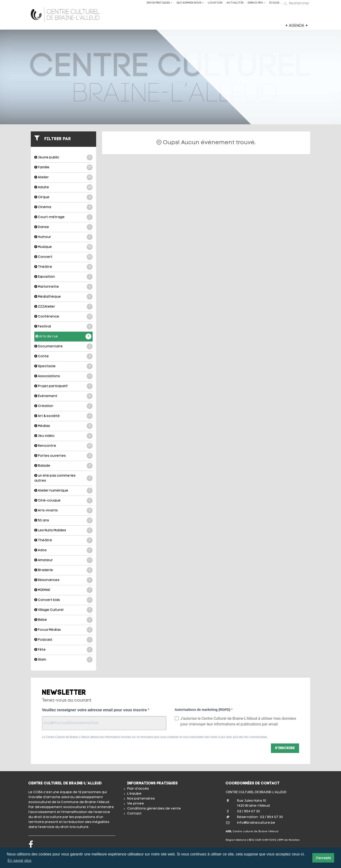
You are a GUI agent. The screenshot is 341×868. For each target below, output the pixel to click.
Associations (63, 376)
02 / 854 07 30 (249, 812)
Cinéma (63, 207)
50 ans (63, 521)
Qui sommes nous (190, 3)
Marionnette (63, 287)
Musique (63, 247)
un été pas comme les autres (63, 478)
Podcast (63, 640)
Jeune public (63, 158)
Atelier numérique (63, 491)
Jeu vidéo (63, 436)
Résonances (63, 580)
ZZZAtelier (63, 307)
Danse (63, 227)
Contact (134, 814)
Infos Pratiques (159, 3)
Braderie (63, 570)
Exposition (63, 277)
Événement (63, 396)
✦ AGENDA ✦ (296, 26)
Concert (63, 257)
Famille (63, 168)
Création (63, 406)
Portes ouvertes (63, 456)
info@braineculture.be (256, 823)
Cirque (63, 197)
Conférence (63, 317)
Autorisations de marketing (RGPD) (203, 710)
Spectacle (63, 366)
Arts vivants (63, 511)
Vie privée (136, 804)
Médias (63, 426)
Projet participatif (63, 386)
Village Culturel (63, 610)
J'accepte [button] (323, 858)
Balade (63, 466)
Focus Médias (63, 630)
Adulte (63, 187)
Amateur (63, 560)
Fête (63, 650)
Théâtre (63, 267)
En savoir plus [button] (20, 861)
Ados (63, 550)
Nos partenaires (141, 799)
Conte (63, 356)
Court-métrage (63, 217)
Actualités (235, 3)
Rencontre (63, 446)
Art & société (63, 416)
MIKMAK (63, 590)
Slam (63, 660)
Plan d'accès (138, 789)
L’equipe (134, 794)
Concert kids (63, 600)
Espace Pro (256, 3)
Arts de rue (63, 337)
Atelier (63, 177)
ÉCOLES (274, 3)
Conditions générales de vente (154, 809)
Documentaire (63, 347)
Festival (63, 327)
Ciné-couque (63, 501)
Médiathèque (63, 297)
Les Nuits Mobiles (63, 530)
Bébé (63, 620)
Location (215, 3)
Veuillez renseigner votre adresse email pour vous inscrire (95, 710)
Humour (63, 237)
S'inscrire (285, 748)
